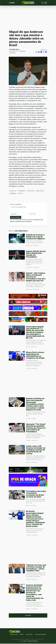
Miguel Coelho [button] (40, 191)
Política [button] (20, 194)
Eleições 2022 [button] (13, 191)
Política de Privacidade (40, 635)
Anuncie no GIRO (14, 635)
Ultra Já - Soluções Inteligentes (31, 641)
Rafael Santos (15, 50)
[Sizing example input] (46, 3)
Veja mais (28, 616)
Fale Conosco (29, 635)
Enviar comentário (16, 218)
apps (22, 635)
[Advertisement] (28, 18)
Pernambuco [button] (22, 191)
